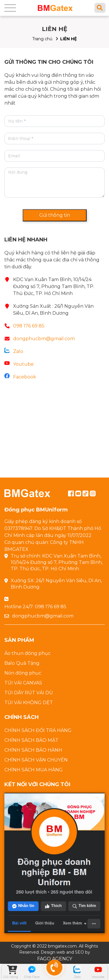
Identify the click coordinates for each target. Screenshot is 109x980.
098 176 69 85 (29, 326)
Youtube (23, 364)
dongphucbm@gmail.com (44, 339)
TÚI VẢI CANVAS (23, 683)
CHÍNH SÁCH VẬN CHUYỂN (36, 760)
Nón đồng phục (23, 673)
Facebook (25, 377)
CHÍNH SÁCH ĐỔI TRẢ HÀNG (38, 730)
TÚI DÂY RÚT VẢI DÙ (29, 693)
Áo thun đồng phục (27, 653)
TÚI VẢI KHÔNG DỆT (29, 703)
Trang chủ (42, 39)
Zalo (18, 351)
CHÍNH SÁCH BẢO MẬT (31, 740)
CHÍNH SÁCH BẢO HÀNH (33, 750)
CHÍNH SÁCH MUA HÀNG (34, 770)
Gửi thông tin (55, 215)
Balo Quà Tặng (22, 663)
